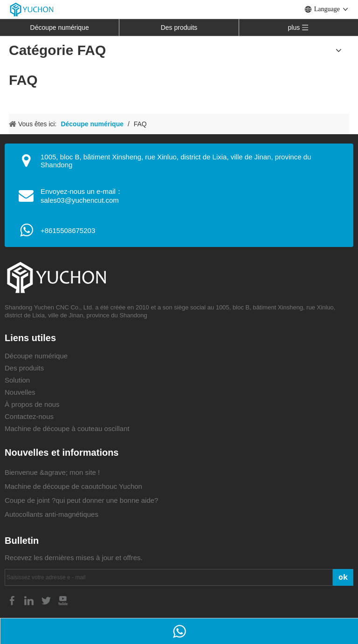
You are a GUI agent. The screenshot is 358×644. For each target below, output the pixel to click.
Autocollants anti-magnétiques (52, 514)
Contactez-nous (29, 416)
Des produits (179, 27)
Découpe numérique (60, 27)
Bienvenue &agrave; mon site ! (52, 472)
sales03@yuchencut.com (80, 200)
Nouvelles (20, 392)
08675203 (79, 230)
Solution (17, 380)
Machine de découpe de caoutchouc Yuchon (73, 486)
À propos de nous (32, 404)
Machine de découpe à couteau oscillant (67, 428)
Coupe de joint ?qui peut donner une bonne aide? (81, 500)
